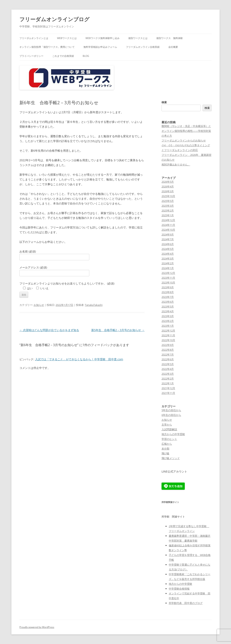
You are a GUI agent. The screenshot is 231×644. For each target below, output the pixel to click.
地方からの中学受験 (173, 434)
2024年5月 (168, 249)
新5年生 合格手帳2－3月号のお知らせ (118, 330)
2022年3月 (168, 374)
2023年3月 (168, 316)
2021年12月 (168, 388)
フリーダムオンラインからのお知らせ (184, 140)
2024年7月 (168, 239)
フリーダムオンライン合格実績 (143, 47)
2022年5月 (168, 364)
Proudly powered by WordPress (37, 627)
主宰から (167, 425)
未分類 (165, 449)
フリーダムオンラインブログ (54, 19)
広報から (167, 444)
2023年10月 (168, 282)
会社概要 (173, 47)
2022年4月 (168, 369)
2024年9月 (168, 234)
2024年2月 (168, 263)
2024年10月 (168, 230)
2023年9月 (168, 287)
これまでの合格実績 (63, 56)
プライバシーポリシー (31, 56)
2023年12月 (168, 273)
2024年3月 (168, 258)
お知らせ (39, 305)
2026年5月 (168, 182)
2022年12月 (168, 331)
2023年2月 (168, 321)
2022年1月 (168, 383)
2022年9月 (168, 345)
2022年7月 (168, 355)
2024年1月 (168, 268)
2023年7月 (168, 297)
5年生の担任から (171, 410)
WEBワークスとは (67, 38)
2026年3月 (168, 191)
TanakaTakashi (94, 305)
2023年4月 (168, 311)
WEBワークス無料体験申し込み (102, 38)
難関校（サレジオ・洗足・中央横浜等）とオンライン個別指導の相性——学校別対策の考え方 (186, 131)
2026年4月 (168, 186)
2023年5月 (168, 306)
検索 (164, 102)
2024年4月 (168, 254)
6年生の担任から (171, 415)
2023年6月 (168, 302)
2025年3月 (168, 206)
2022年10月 (168, 340)
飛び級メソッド (171, 458)
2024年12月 (168, 220)
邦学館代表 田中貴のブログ (186, 603)
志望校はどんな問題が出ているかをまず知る (49, 330)
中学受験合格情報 (179, 589)
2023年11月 (168, 278)
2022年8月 (168, 350)
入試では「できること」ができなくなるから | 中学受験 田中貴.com (79, 359)
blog (86, 56)
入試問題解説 (169, 429)
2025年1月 (168, 215)
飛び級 (165, 453)
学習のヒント (169, 439)
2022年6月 (168, 359)
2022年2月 (168, 379)
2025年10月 (168, 196)
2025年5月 (168, 201)
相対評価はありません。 (176, 164)
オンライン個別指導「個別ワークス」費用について (47, 47)
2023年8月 (168, 292)
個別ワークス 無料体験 (170, 38)
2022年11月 (168, 335)
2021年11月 (168, 393)
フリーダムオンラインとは (34, 38)
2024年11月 (168, 225)
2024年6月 (168, 244)
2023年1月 (168, 326)
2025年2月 (168, 210)
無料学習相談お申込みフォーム (100, 47)
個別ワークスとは (138, 38)
